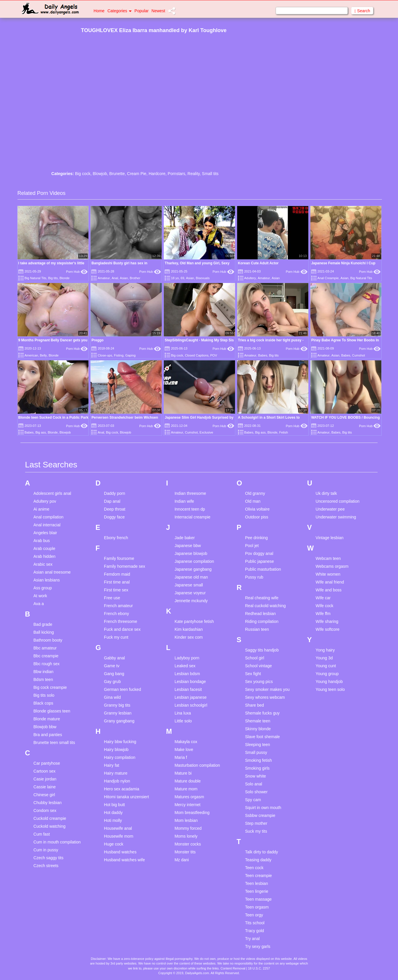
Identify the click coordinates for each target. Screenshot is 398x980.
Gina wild (112, 697)
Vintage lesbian (330, 538)
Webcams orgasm (332, 566)
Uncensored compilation (338, 501)
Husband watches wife (124, 860)
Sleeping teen (258, 745)
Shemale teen (258, 721)
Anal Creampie (328, 278)
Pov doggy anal (259, 553)
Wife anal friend (330, 582)
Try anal (252, 939)
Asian (124, 278)
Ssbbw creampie (260, 815)
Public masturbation (263, 569)
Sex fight (253, 674)
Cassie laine (45, 787)
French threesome (121, 621)
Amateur (104, 278)
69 (183, 278)
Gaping (130, 355)
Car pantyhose (47, 763)
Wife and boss (329, 590)
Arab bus (42, 541)
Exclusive (206, 432)
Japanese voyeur (190, 593)
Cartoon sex (45, 771)
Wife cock (325, 606)
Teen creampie (258, 876)
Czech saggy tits (49, 858)
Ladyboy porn (187, 658)
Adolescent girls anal (52, 493)
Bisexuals (203, 278)
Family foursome (119, 558)
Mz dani (182, 860)
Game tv (112, 666)
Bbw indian (44, 672)
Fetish (284, 432)
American (31, 355)
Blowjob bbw (45, 727)
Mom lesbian (186, 820)
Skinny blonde (258, 729)
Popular (142, 11)
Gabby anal (114, 658)
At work (40, 596)
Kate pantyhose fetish (194, 621)
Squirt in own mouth (263, 808)
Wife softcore (328, 629)
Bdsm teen (43, 679)
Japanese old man (191, 577)
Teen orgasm (257, 907)
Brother (135, 278)
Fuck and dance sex (122, 629)
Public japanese (259, 561)
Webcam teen (328, 558)
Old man (253, 501)
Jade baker (185, 538)
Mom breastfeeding (192, 813)
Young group (327, 674)
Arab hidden (45, 556)
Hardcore (157, 174)
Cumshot (359, 355)
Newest (158, 11)
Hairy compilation (120, 757)
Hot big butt (114, 805)
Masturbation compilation (197, 765)
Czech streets (46, 866)
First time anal (117, 582)
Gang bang (114, 674)
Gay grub (112, 682)
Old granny (255, 493)
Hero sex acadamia (122, 789)
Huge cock (114, 844)
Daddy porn (114, 493)
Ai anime (41, 509)
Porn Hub (77, 272)
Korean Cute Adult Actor (258, 263)
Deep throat (115, 509)
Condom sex (45, 810)
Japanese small (189, 585)
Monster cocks (188, 844)
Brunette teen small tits (54, 743)
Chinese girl (44, 795)
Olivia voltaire (257, 509)
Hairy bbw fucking (120, 742)
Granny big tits (117, 705)
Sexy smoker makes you (267, 689)
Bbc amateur (45, 648)
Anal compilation (49, 517)
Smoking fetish (258, 760)
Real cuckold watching (265, 606)
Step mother (256, 823)
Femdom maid (117, 574)
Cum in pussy (46, 850)
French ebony (117, 614)
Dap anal (112, 501)
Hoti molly (113, 820)
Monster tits (185, 852)
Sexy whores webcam (265, 697)
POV (214, 355)
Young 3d (324, 658)
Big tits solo (44, 695)
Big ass (41, 432)
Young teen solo (330, 689)
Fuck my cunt (116, 637)
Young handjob (329, 682)
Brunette (117, 174)
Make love (184, 750)
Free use (112, 598)
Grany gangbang (119, 721)
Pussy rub (254, 577)
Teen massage (258, 899)
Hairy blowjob (116, 750)
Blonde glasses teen (52, 711)
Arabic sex (43, 564)
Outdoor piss (257, 517)
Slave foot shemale (262, 737)
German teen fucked (122, 689)
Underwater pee (330, 509)
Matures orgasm (189, 797)
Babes (263, 355)
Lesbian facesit (188, 689)
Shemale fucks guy (262, 713)
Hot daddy (113, 813)
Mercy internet (188, 805)
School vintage (258, 666)
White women (328, 574)
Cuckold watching (50, 826)
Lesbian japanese (191, 697)
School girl (254, 658)
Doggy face (114, 517)
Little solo (183, 721)
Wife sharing (327, 621)
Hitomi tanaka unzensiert (126, 797)
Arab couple (45, 548)
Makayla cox (186, 742)
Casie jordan (45, 779)
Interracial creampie (193, 517)
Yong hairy (325, 650)
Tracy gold (254, 931)
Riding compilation (262, 621)
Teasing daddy (258, 860)
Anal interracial (47, 525)
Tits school (255, 923)
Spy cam (253, 800)
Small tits (210, 174)
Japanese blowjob (191, 553)
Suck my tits (256, 831)
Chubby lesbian (48, 803)
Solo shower (256, 792)
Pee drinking (256, 538)
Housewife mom (119, 836)
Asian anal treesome (52, 572)
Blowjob (100, 174)
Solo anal (253, 784)
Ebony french (116, 538)
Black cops (44, 703)
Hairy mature (116, 773)
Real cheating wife (262, 598)
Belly (44, 355)
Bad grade (43, 624)
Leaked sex (185, 666)
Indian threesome (190, 493)
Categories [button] (120, 11)
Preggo (97, 340)
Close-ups (105, 355)
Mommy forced (188, 828)
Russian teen (257, 629)
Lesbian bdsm (187, 674)
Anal (115, 278)
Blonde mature (47, 719)
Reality (194, 174)
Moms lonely (186, 836)
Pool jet (252, 546)
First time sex (116, 590)
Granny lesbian (118, 713)
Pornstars (176, 174)
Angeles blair (45, 533)
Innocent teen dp (190, 509)
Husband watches (120, 852)
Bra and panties (48, 735)
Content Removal (233, 968)
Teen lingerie (257, 891)
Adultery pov (45, 501)
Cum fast (42, 834)
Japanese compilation (194, 561)
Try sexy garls (258, 946)
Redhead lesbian (260, 614)
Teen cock (254, 868)
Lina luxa (183, 713)
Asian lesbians (47, 580)
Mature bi (183, 773)
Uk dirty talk (326, 493)
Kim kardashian (189, 629)
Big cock (83, 174)
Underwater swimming (336, 517)
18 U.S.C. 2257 (259, 968)
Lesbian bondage (190, 682)
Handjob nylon (117, 781)
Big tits (53, 278)
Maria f (181, 757)
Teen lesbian (257, 883)
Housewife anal (118, 828)
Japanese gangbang (193, 569)
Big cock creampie (50, 687)
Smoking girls (257, 768)
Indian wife (184, 501)
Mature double (188, 781)
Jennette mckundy (191, 601)
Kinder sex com (189, 637)
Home (99, 11)
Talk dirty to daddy (261, 852)
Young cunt (326, 666)
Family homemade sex (125, 566)
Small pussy (256, 752)
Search (362, 11)
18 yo (175, 278)
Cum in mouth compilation (57, 842)
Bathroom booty (48, 640)
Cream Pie (137, 174)
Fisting (119, 355)
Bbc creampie (46, 656)
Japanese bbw (188, 546)
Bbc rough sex (47, 664)
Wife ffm (323, 614)
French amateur (118, 606)
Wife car (323, 598)
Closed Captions (197, 355)
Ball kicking (44, 632)
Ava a (39, 604)
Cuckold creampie (50, 818)
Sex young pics (259, 682)
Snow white (256, 776)
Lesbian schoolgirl (191, 705)
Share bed (254, 705)
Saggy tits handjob (262, 650)
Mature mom (186, 789)
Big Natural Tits (35, 278)
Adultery (250, 278)
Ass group (43, 588)
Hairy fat (112, 765)
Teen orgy (254, 915)
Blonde (65, 278)
